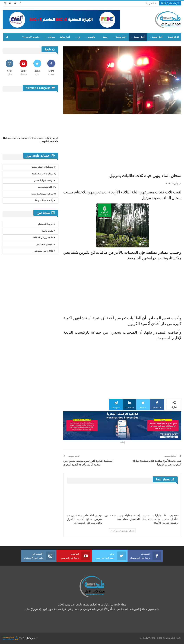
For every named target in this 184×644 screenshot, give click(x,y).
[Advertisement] (122, 142)
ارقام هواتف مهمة (47, 187)
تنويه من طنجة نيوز (45, 244)
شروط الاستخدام (45, 224)
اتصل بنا (151, 3)
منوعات (51, 37)
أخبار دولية (65, 37)
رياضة (105, 37)
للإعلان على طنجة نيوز (43, 251)
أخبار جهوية (139, 37)
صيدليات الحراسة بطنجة (44, 174)
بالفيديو (91, 37)
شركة (14, 638)
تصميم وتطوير (31, 638)
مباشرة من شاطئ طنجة (44, 194)
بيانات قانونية (47, 231)
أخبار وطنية (121, 37)
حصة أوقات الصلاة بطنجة (44, 167)
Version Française (31, 37)
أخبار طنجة (157, 37)
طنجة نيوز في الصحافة (43, 238)
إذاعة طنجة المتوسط (44, 200)
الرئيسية (173, 37)
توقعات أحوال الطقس (43, 180)
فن (79, 37)
